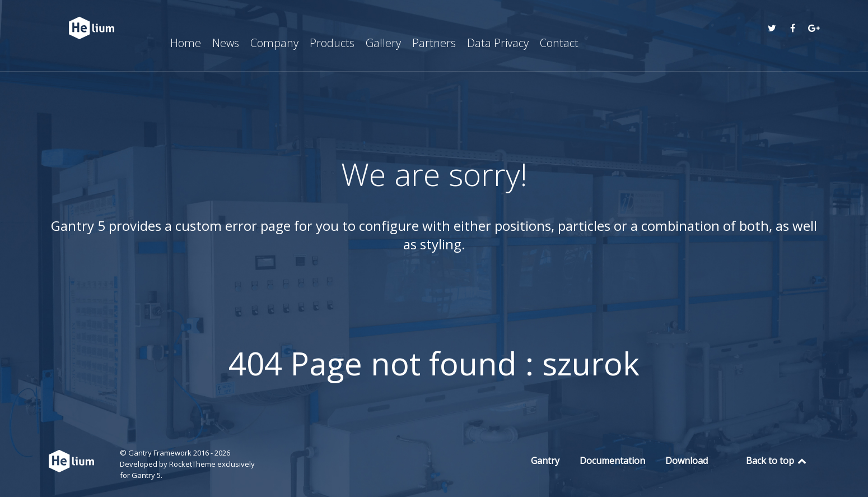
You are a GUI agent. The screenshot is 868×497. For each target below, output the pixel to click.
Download (687, 461)
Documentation (612, 461)
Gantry (545, 461)
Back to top (777, 461)
